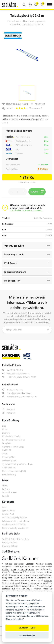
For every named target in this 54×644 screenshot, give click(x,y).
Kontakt (5, 496)
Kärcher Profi (8, 514)
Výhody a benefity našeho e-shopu (18, 464)
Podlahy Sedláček (10, 542)
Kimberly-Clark (9, 457)
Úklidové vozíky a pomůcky (34, 21)
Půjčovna (6, 489)
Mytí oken (16, 24)
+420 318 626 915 (12, 370)
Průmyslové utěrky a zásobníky (16, 521)
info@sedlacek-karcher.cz (16, 374)
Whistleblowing (9, 475)
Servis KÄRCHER (10, 493)
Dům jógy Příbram (10, 546)
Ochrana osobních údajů (13, 447)
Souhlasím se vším (27, 628)
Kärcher (6, 569)
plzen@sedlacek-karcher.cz (17, 393)
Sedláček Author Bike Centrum (16, 539)
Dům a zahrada (9, 510)
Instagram (9, 413)
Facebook (9, 409)
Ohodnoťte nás (9, 468)
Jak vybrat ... (7, 443)
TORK (5, 454)
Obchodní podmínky (11, 436)
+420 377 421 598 (13, 390)
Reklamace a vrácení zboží (14, 440)
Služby (5, 486)
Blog (4, 426)
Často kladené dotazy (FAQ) (14, 471)
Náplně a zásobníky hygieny (14, 517)
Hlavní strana (13, 21)
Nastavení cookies (27, 635)
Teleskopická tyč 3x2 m (33, 24)
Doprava (6, 433)
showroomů (10, 586)
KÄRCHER (7, 450)
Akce (4, 507)
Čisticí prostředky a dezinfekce (15, 528)
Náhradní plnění (9, 461)
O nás (5, 429)
